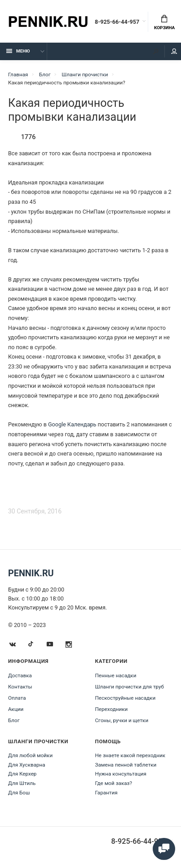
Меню (18, 51)
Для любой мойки (30, 755)
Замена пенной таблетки (126, 765)
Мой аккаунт (174, 51)
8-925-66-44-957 (117, 22)
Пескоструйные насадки (126, 698)
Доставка (20, 675)
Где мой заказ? (114, 783)
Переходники (112, 709)
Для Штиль (22, 783)
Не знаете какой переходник (130, 755)
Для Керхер (22, 774)
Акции (16, 709)
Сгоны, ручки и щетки (122, 720)
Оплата (17, 698)
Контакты (20, 687)
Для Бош (19, 793)
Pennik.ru (31, 573)
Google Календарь (72, 424)
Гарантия (106, 793)
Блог (14, 720)
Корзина (164, 22)
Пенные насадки (116, 675)
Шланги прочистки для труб (130, 687)
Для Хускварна (27, 765)
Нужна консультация (121, 774)
